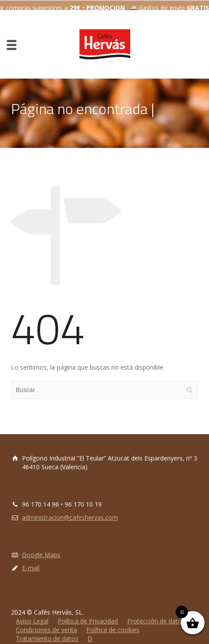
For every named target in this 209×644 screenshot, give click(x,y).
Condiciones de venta (46, 624)
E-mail (31, 562)
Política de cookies (113, 624)
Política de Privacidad (88, 615)
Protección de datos (156, 615)
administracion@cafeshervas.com (70, 511)
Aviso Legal (32, 615)
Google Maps (41, 549)
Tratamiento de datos (47, 632)
